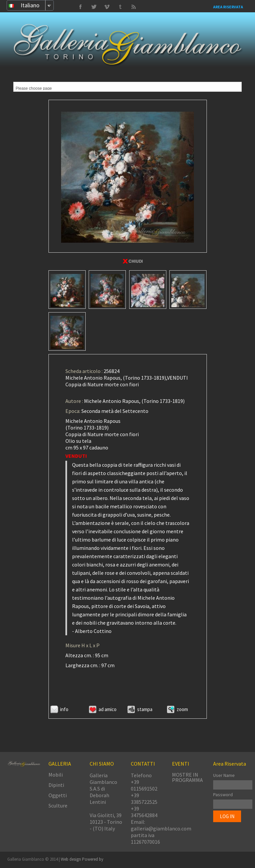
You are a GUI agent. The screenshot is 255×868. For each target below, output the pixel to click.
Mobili (56, 775)
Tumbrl (107, 7)
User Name (224, 775)
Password (223, 795)
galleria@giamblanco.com (161, 828)
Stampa (145, 709)
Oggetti (58, 795)
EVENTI (181, 764)
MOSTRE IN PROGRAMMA (187, 777)
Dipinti (56, 785)
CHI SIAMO (102, 764)
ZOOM (182, 709)
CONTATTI (143, 764)
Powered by (93, 859)
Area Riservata (228, 7)
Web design (71, 859)
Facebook (80, 7)
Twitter (120, 7)
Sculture (58, 806)
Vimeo (94, 7)
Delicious (133, 7)
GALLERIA (60, 764)
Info (64, 709)
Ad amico (108, 709)
